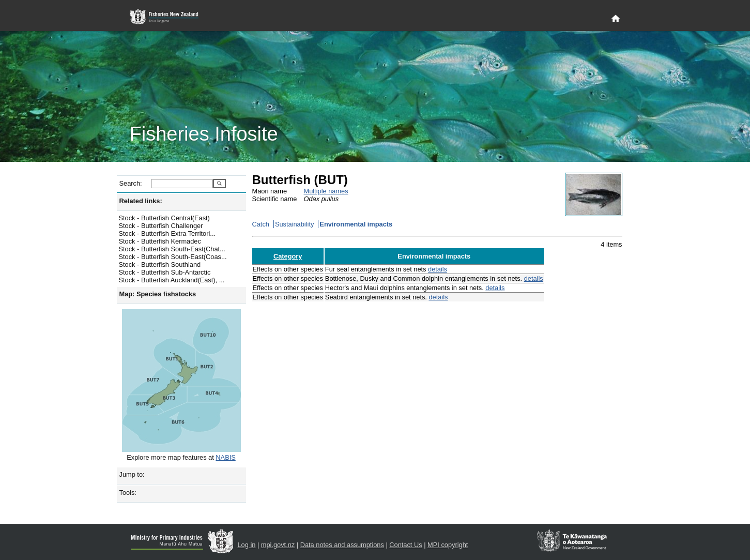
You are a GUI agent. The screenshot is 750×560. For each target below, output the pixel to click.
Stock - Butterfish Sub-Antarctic (165, 272)
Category (288, 256)
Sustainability (294, 224)
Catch (261, 224)
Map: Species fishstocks (158, 294)
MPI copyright (448, 545)
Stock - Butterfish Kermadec (160, 241)
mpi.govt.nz (278, 545)
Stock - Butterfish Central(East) (164, 218)
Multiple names (326, 191)
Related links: (141, 201)
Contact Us (405, 545)
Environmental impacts (356, 224)
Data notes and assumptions (342, 545)
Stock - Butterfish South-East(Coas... (173, 257)
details (438, 269)
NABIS (225, 457)
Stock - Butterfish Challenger (161, 226)
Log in (247, 545)
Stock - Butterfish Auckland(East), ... (172, 280)
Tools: (128, 493)
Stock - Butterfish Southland (160, 264)
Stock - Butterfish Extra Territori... (167, 233)
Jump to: (132, 474)
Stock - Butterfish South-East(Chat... (172, 249)
